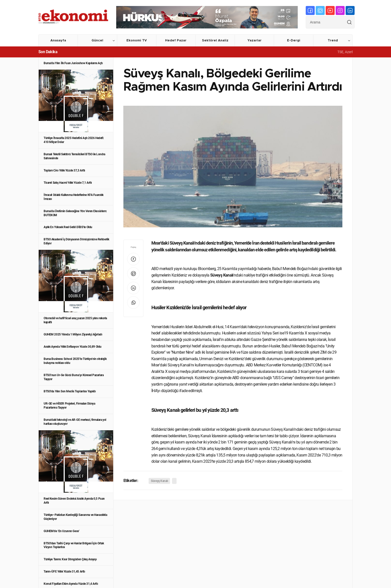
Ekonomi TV (137, 41)
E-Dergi (294, 41)
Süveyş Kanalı (159, 481)
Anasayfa (58, 41)
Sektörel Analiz (215, 41)
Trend (333, 41)
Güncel (97, 41)
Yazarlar (254, 41)
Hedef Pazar (176, 41)
